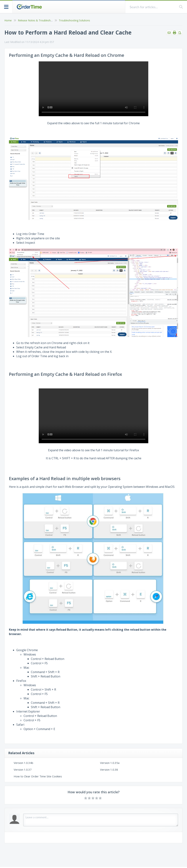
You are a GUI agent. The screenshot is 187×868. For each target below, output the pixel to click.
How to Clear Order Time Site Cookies (38, 776)
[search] (152, 7)
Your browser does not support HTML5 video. (93, 89)
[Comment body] (101, 820)
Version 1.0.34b (23, 763)
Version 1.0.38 (109, 770)
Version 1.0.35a (110, 763)
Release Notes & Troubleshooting (38, 20)
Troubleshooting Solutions (74, 20)
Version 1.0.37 (23, 770)
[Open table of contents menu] (6, 6)
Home (8, 20)
